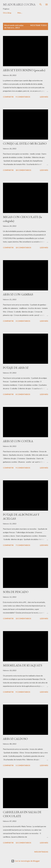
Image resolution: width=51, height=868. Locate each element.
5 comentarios (23, 765)
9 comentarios (23, 97)
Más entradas (41, 852)
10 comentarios (23, 618)
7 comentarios (23, 545)
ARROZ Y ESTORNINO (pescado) (24, 70)
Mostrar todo (39, 25)
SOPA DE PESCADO (16, 592)
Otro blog (7, 13)
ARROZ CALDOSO (15, 739)
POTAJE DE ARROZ (16, 368)
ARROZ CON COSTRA (18, 441)
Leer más (44, 97)
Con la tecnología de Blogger (25, 861)
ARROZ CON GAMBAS (18, 294)
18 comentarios (23, 170)
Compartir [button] (8, 97)
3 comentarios (23, 321)
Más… (20, 13)
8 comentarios (23, 394)
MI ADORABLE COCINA (19, 4)
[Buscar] (41, 4)
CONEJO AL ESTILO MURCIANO (25, 143)
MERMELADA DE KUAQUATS (23, 665)
